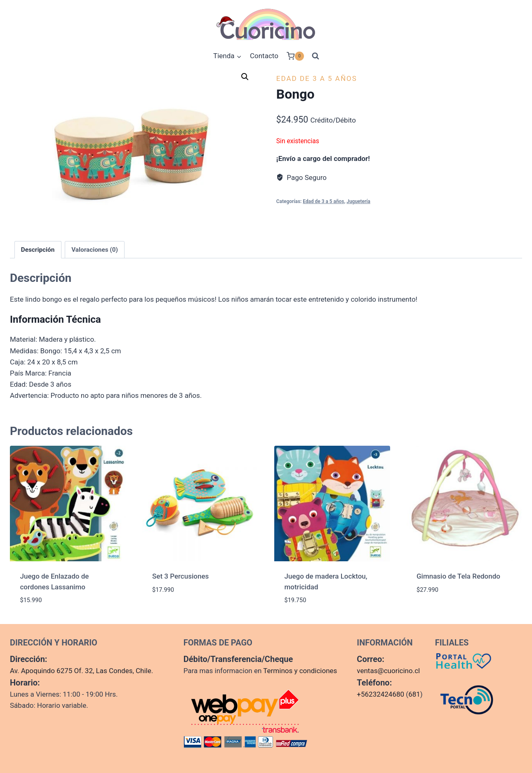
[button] (245, 77)
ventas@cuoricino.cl (388, 671)
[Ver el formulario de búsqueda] (315, 56)
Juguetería (358, 201)
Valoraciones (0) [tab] (95, 250)
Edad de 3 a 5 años (317, 78)
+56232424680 (380, 694)
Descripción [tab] (38, 250)
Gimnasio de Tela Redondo (458, 576)
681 (414, 694)
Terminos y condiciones (300, 671)
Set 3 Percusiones (180, 576)
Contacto (264, 56)
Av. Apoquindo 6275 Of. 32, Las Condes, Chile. (81, 671)
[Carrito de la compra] (295, 56)
